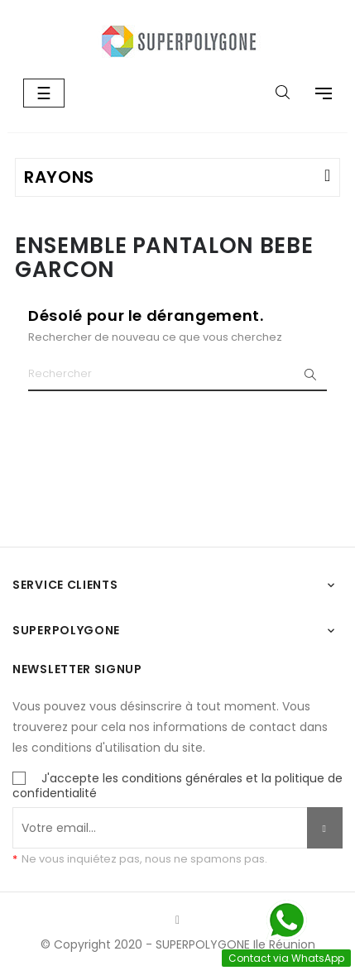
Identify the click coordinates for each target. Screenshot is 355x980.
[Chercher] (177, 375)
